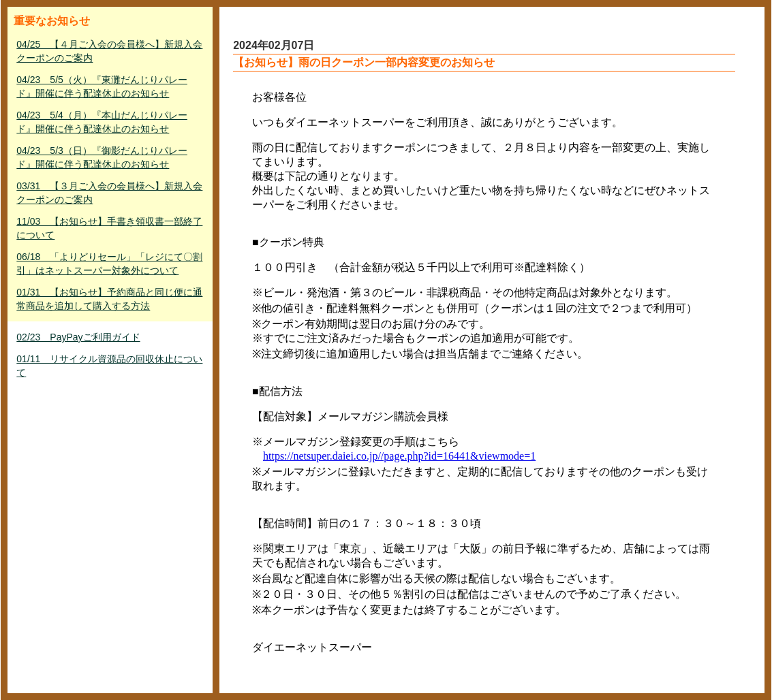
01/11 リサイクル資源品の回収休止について (109, 366)
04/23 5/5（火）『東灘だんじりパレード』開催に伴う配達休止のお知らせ (102, 86)
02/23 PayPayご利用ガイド (78, 337)
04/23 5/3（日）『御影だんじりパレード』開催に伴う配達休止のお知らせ (102, 157)
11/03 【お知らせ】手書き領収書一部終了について (109, 228)
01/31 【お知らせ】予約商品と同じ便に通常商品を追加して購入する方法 (109, 299)
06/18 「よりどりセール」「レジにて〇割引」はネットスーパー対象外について (109, 264)
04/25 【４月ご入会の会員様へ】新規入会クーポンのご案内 (109, 51)
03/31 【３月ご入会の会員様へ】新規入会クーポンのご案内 (109, 193)
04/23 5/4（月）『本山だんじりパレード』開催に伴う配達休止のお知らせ (102, 122)
